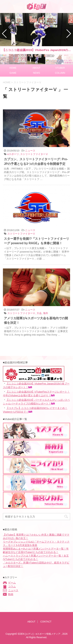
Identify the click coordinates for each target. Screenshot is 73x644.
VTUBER (60, 68)
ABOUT (36, 68)
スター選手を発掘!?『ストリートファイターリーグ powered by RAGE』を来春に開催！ (36, 241)
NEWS (37, 73)
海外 (46, 313)
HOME (13, 68)
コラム (12, 586)
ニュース (30, 151)
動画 (11, 594)
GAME (13, 73)
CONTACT (46, 622)
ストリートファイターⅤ (34, 154)
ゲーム (12, 583)
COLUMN (60, 73)
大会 (39, 313)
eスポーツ (13, 154)
